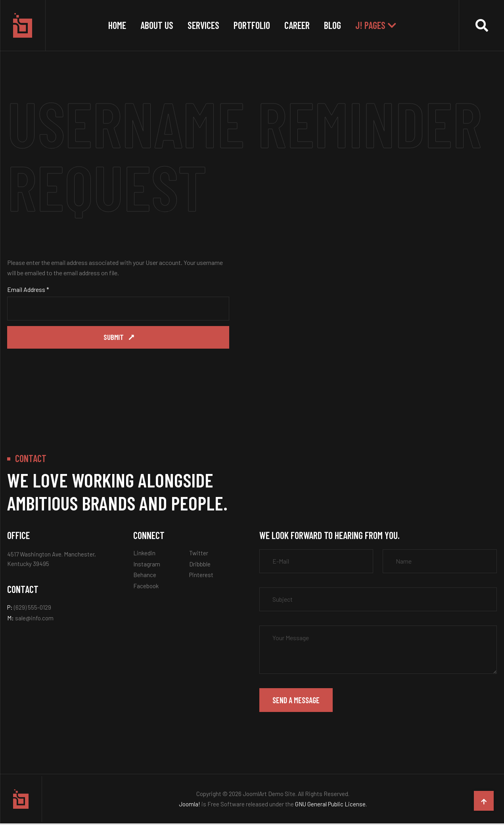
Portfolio (252, 25)
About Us (157, 25)
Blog (332, 25)
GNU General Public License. (331, 806)
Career (297, 25)
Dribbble (200, 566)
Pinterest (201, 576)
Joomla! (190, 806)
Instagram (147, 566)
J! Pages (370, 25)
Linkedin (144, 554)
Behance (145, 576)
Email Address (28, 289)
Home (117, 25)
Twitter (199, 554)
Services (203, 25)
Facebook (146, 587)
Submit (114, 338)
